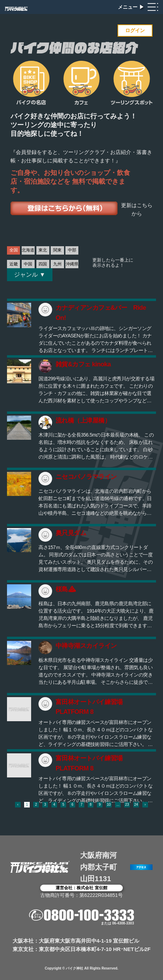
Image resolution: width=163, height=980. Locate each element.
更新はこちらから (137, 210)
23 (127, 805)
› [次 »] (145, 805)
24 (136, 805)
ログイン (135, 30)
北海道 (28, 250)
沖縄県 (72, 264)
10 (109, 805)
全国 (14, 250)
